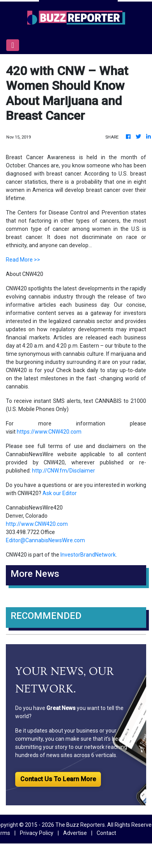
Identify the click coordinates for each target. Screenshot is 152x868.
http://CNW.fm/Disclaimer (64, 471)
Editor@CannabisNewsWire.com (45, 540)
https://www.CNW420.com (49, 432)
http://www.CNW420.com (37, 524)
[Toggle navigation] (13, 45)
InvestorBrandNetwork (88, 555)
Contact (106, 833)
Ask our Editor (60, 493)
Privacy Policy (37, 833)
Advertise (75, 833)
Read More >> (23, 260)
